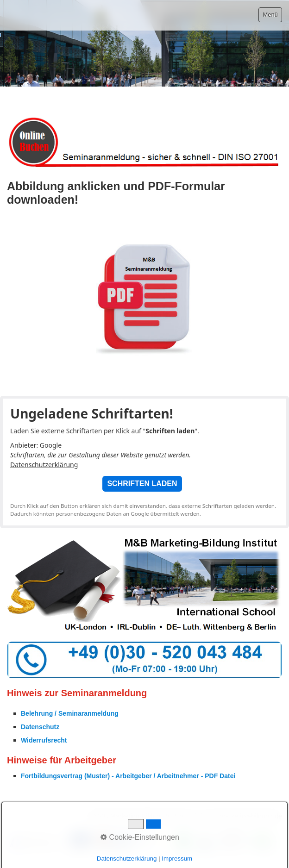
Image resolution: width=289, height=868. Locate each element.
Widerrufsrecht (44, 740)
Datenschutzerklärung (44, 465)
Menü (270, 15)
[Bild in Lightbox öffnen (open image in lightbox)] (144, 842)
